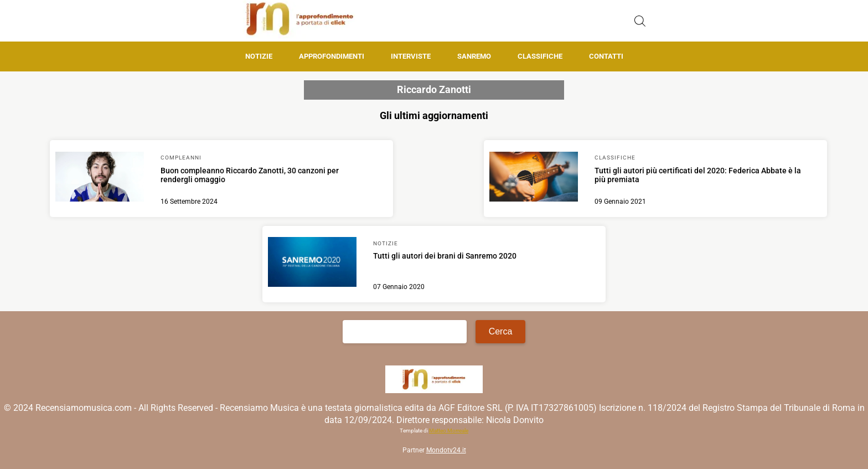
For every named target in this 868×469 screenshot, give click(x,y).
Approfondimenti (332, 56)
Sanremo (474, 56)
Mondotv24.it (446, 450)
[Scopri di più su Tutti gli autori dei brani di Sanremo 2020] (312, 264)
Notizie (259, 56)
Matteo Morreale (449, 431)
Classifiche (540, 56)
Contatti (606, 56)
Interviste (411, 56)
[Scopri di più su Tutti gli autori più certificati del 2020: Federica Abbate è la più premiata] (534, 178)
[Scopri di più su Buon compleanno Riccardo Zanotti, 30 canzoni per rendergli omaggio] (100, 178)
